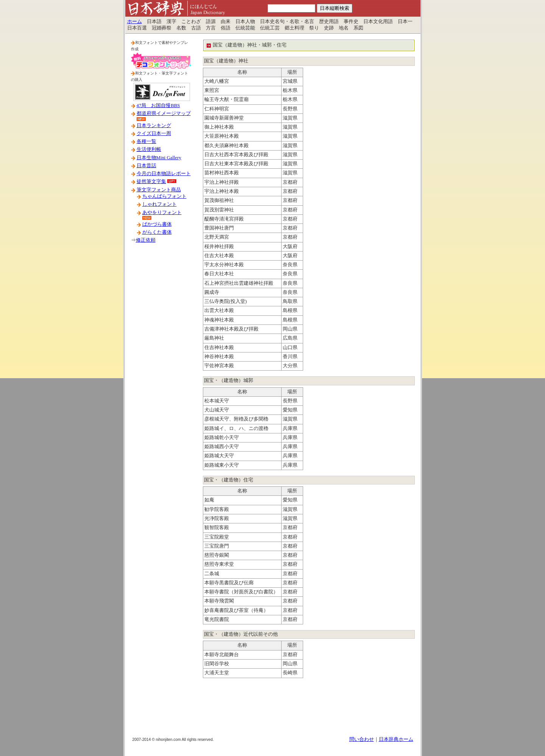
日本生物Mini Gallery (159, 158)
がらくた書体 (157, 232)
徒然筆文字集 (151, 182)
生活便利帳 (149, 149)
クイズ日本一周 (154, 134)
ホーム (135, 22)
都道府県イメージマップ (164, 113)
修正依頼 (146, 240)
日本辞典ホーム (396, 739)
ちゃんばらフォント (164, 196)
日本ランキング (154, 126)
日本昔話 (146, 166)
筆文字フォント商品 (159, 190)
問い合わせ (362, 739)
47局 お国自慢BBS (158, 106)
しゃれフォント (160, 204)
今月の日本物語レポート (164, 174)
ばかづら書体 (157, 224)
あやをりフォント (162, 213)
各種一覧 (146, 141)
